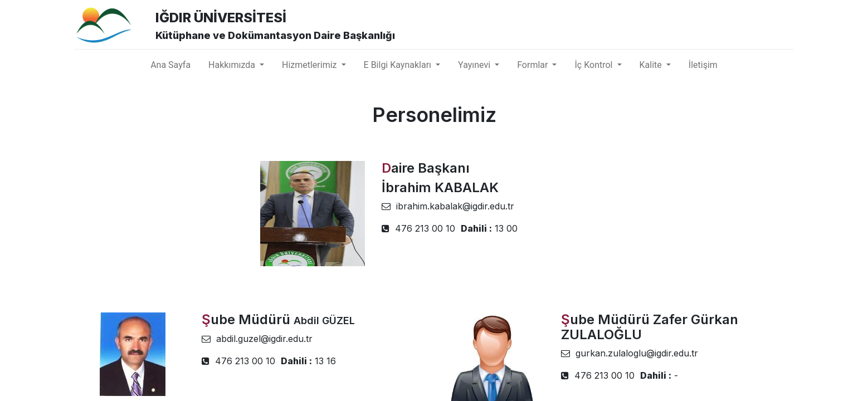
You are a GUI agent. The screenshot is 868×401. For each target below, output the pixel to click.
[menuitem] (170, 65)
